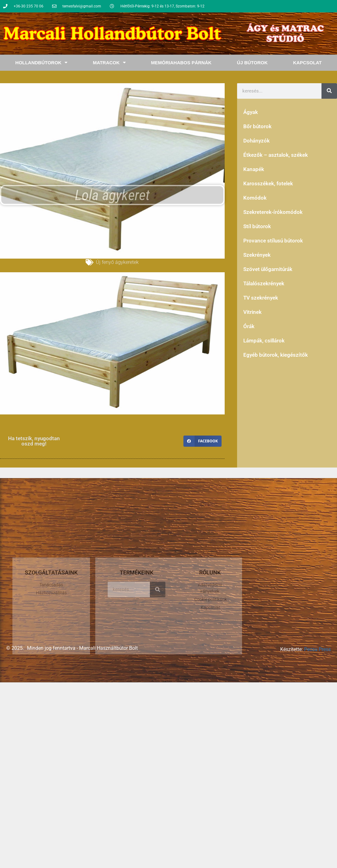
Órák (249, 326)
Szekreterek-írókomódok (273, 212)
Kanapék (254, 169)
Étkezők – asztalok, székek (276, 155)
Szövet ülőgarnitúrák (268, 269)
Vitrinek (252, 312)
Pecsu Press (317, 649)
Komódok (255, 198)
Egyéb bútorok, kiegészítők (276, 355)
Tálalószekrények (264, 283)
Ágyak (251, 112)
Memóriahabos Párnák (181, 63)
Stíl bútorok (257, 226)
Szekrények (257, 255)
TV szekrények (261, 298)
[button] (202, 441)
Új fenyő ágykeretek (117, 262)
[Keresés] (329, 91)
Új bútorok (252, 63)
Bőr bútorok (257, 126)
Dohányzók (256, 141)
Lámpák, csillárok (264, 341)
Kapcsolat (307, 63)
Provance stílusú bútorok (273, 241)
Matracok (109, 63)
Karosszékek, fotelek (268, 183)
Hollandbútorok (41, 63)
